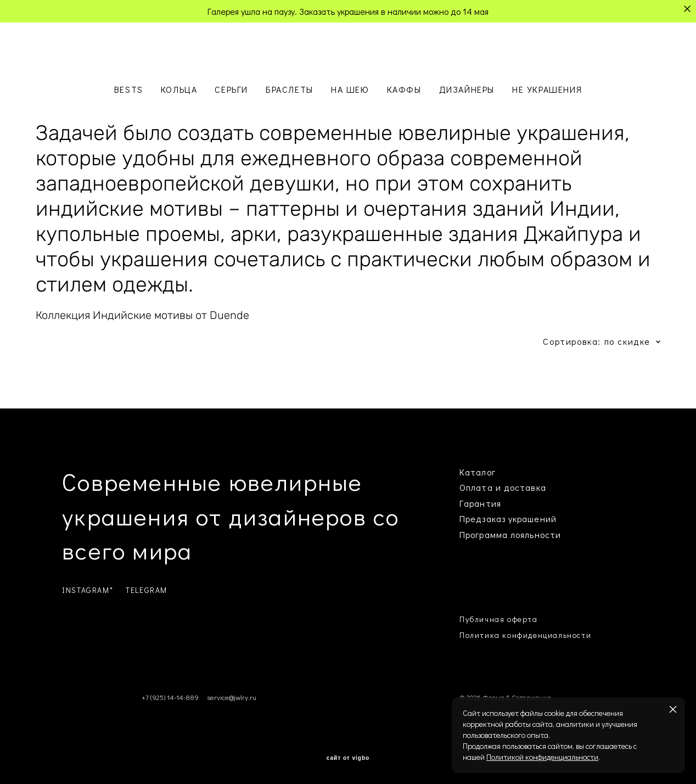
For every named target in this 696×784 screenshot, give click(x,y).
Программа (484, 534)
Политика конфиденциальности (525, 635)
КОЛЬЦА (179, 89)
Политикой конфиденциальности (542, 757)
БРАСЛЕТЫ (290, 89)
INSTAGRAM (86, 590)
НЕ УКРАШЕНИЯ (547, 89)
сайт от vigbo (348, 758)
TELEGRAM (147, 590)
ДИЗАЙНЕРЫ (467, 89)
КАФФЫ (404, 89)
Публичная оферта (499, 619)
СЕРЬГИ (231, 89)
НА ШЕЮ (350, 89)
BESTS (129, 89)
